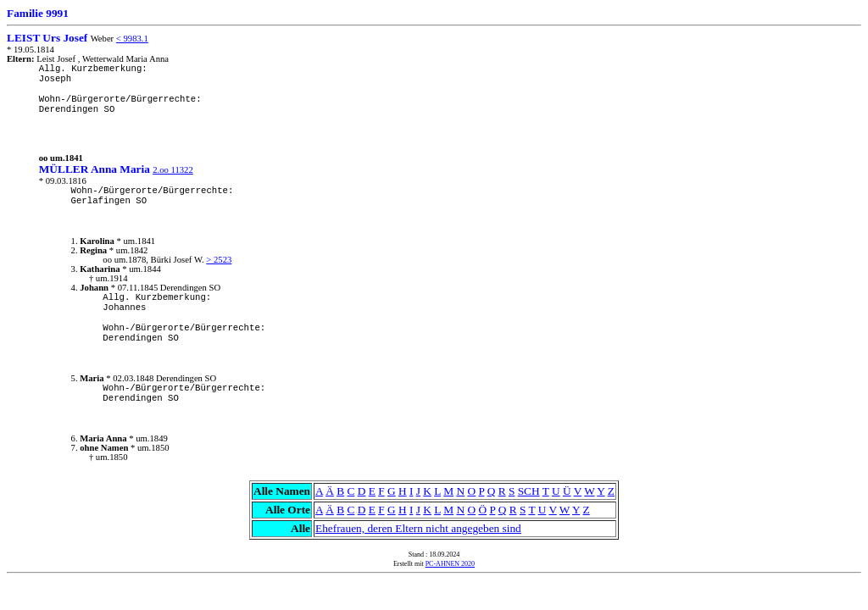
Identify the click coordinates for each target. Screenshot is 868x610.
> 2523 (219, 260)
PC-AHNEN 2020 (450, 564)
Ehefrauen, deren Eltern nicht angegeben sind (418, 528)
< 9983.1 (132, 39)
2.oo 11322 (173, 170)
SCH (529, 491)
